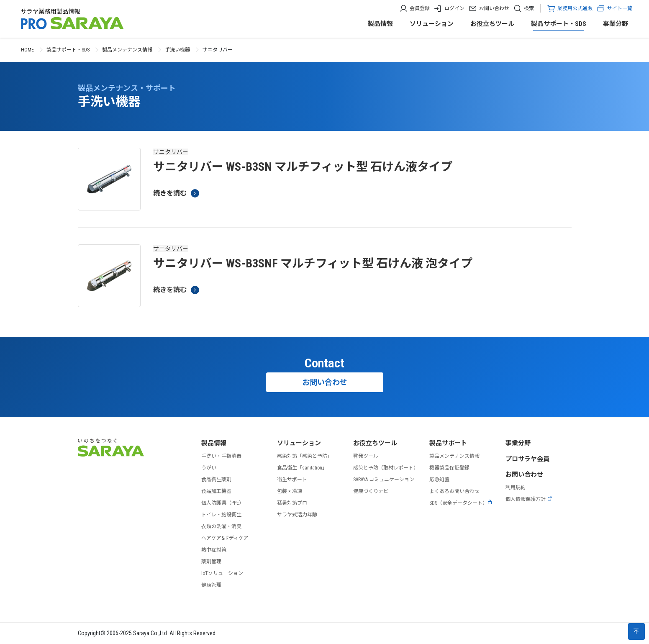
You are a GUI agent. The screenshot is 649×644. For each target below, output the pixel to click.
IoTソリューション (222, 573)
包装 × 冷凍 (290, 491)
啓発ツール (366, 456)
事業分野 (616, 24)
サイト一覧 (614, 8)
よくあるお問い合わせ (454, 491)
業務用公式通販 (575, 8)
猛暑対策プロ (292, 503)
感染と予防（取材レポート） (386, 468)
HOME (27, 50)
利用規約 (516, 487)
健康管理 (211, 585)
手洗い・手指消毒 (221, 456)
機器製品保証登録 (449, 468)
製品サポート (448, 443)
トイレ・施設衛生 (221, 515)
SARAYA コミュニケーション (384, 480)
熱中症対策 (214, 550)
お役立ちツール (492, 24)
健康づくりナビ (371, 491)
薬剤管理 (211, 562)
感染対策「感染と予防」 (305, 456)
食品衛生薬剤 (216, 480)
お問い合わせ (494, 8)
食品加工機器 (216, 491)
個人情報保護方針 (529, 499)
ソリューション (432, 24)
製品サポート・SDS (559, 24)
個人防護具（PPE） (223, 503)
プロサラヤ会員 (527, 459)
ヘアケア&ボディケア (225, 538)
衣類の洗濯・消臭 (221, 526)
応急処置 (439, 480)
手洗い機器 (177, 50)
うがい (209, 468)
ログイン (454, 8)
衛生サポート (292, 480)
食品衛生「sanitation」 (302, 468)
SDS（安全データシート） (461, 503)
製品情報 (380, 24)
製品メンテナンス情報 (127, 50)
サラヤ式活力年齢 (297, 515)
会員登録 (420, 8)
